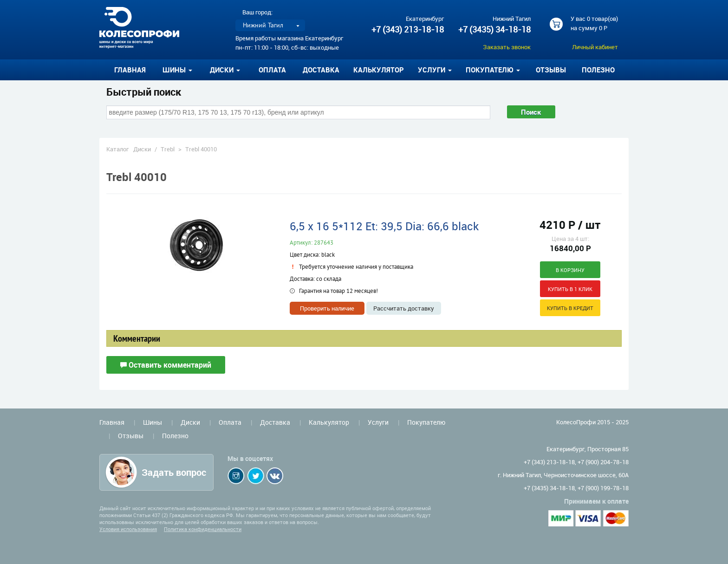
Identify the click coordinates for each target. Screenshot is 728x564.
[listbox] (270, 25)
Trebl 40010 (201, 149)
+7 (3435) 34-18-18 (494, 29)
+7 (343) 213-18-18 (408, 29)
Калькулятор (379, 70)
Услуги (378, 422)
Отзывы (551, 70)
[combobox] (298, 112)
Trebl (168, 149)
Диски (142, 149)
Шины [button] (177, 70)
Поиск (531, 112)
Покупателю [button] (493, 70)
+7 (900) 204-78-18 (603, 462)
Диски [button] (225, 70)
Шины (153, 422)
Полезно (598, 70)
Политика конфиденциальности (203, 529)
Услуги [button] (435, 70)
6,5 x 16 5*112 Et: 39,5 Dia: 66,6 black (384, 226)
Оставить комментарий (166, 365)
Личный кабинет (595, 47)
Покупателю (426, 422)
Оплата (272, 70)
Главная (130, 70)
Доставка (321, 70)
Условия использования (128, 529)
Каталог (117, 149)
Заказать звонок (507, 47)
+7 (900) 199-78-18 (603, 488)
